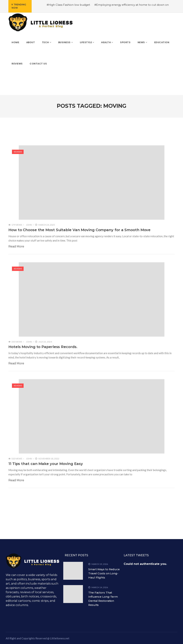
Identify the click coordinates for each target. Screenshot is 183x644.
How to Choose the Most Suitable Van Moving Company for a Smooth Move (79, 230)
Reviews (18, 152)
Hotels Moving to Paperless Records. (43, 347)
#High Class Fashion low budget (68, 5)
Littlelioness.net (60, 638)
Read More (16, 246)
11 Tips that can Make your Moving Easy (46, 464)
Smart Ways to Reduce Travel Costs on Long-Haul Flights (104, 573)
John (29, 225)
